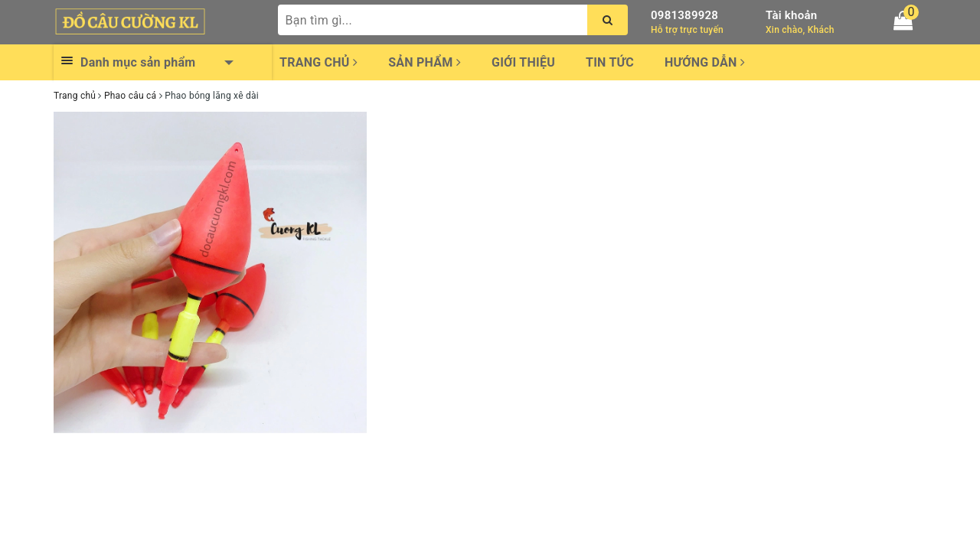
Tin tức (610, 62)
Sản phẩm (425, 62)
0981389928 (684, 15)
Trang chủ (318, 62)
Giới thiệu (523, 62)
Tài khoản (791, 15)
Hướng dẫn (705, 62)
